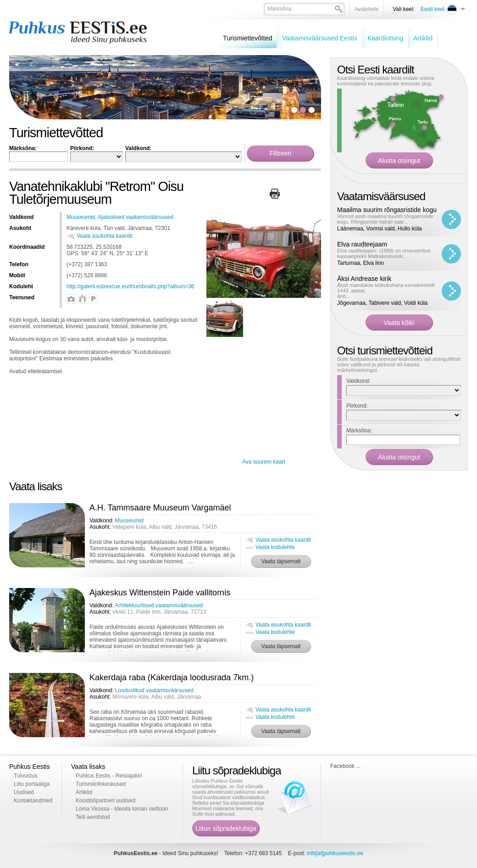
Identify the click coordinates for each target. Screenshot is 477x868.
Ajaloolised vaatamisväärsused (136, 217)
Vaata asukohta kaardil (104, 236)
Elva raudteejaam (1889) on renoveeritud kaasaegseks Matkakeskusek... (384, 253)
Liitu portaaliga (32, 784)
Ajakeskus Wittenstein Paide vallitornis (160, 593)
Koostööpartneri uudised (105, 801)
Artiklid (423, 38)
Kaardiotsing (385, 38)
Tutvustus (26, 776)
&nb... (344, 296)
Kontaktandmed (33, 801)
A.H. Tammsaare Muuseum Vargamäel (160, 508)
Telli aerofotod (93, 817)
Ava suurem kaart (264, 462)
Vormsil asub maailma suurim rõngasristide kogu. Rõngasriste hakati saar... (385, 219)
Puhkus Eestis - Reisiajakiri (109, 776)
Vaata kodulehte (275, 547)
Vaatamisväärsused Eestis (320, 38)
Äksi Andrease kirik (364, 279)
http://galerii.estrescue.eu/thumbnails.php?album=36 (130, 286)
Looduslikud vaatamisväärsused (154, 690)
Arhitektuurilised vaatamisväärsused (159, 605)
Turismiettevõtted (247, 38)
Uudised (24, 792)
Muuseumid (81, 217)
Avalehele (367, 9)
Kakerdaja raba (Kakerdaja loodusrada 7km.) (172, 678)
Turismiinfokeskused (101, 784)
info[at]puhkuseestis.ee (335, 853)
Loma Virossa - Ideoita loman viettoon (122, 809)
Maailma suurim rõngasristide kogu (387, 210)
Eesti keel (433, 9)
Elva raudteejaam (362, 244)
